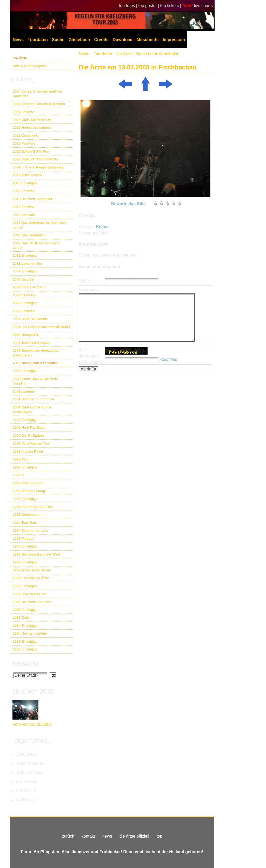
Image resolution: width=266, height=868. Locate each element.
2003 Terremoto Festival (31, 343)
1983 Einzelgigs (25, 641)
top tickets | (171, 6)
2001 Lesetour (24, 391)
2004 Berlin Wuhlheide (30, 319)
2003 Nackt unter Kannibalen (35, 363)
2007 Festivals (24, 295)
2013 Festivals (24, 207)
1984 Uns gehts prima (30, 633)
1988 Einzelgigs (25, 546)
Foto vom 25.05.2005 (32, 724)
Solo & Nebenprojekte (30, 66)
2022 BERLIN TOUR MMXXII (35, 159)
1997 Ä (18, 475)
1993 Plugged (24, 539)
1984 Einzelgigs (25, 626)
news (107, 836)
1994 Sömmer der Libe (31, 530)
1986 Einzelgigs (25, 586)
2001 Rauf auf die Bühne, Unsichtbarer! (32, 409)
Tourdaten (38, 40)
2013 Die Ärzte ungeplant (32, 199)
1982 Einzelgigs (25, 649)
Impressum (174, 40)
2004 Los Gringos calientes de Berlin (41, 327)
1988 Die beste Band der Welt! (36, 554)
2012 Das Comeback (29, 235)
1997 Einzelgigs (25, 467)
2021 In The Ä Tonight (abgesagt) (39, 167)
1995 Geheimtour (26, 515)
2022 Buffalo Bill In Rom (31, 151)
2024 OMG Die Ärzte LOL (33, 120)
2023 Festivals (24, 143)
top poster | (149, 6)
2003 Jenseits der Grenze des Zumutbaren (36, 353)
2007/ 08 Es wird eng (29, 287)
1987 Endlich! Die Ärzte (31, 578)
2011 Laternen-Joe (27, 263)
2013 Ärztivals (24, 215)
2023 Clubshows (26, 136)
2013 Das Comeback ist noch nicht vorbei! (40, 225)
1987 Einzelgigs (25, 562)
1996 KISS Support (28, 483)
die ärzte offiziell (134, 836)
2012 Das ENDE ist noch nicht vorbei (36, 245)
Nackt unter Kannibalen (158, 54)
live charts (203, 6)
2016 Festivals (24, 191)
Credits (101, 40)
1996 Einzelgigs (25, 499)
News (18, 40)
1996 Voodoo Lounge (29, 491)
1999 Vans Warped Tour (31, 443)
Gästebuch (79, 40)
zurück (68, 836)
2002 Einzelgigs (25, 371)
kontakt (88, 836)
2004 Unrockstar (26, 335)
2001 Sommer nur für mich (33, 399)
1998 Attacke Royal (28, 451)
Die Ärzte (20, 58)
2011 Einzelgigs (25, 255)
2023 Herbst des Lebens (32, 128)
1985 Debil (21, 618)
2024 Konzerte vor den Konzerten (39, 104)
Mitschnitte (148, 40)
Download (123, 40)
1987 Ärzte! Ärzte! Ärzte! (32, 570)
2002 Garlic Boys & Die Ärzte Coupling (35, 381)
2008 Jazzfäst (24, 279)
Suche (58, 40)
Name (84, 280)
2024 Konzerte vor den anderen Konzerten (37, 94)
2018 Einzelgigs (25, 183)
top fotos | (129, 6)
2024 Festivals (24, 112)
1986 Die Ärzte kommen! (32, 602)
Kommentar (89, 290)
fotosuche (26, 664)
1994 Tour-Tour (24, 523)
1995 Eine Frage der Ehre (33, 507)
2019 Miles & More (27, 175)
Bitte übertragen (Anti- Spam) (90, 356)
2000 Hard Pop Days (29, 428)
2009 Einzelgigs (25, 271)
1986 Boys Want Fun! (29, 594)
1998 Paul (21, 459)
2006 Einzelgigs (25, 303)
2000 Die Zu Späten (28, 436)
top (159, 836)
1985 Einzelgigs (25, 610)
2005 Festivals (24, 311)
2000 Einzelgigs (25, 420)
